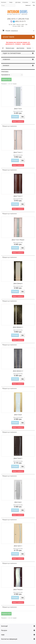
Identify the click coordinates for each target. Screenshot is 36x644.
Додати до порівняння (10, 126)
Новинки (6, 59)
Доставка (18, 2)
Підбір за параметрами (12, 53)
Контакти (4, 2)
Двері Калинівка (20, 48)
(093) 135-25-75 (20, 21)
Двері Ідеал (18, 502)
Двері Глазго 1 (18, 152)
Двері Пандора (18, 590)
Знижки (6, 66)
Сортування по (6, 75)
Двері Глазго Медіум (18, 240)
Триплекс (29, 48)
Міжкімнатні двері (10, 48)
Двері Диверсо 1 (18, 327)
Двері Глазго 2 (18, 196)
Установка (25, 2)
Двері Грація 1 (18, 458)
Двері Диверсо (18, 283)
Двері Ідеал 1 (18, 546)
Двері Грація (18, 415)
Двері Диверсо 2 (18, 371)
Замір (11, 2)
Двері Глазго (18, 109)
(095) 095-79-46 (24, 19)
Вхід (34, 5)
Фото (33, 2)
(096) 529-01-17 (12, 19)
